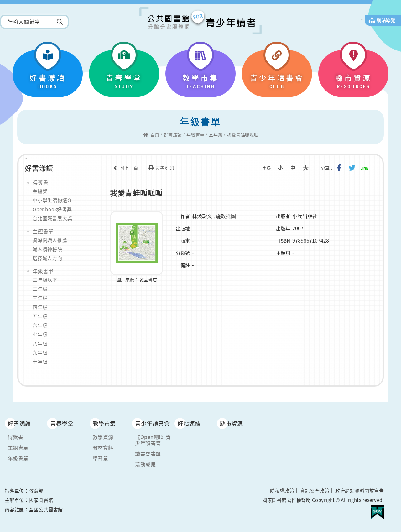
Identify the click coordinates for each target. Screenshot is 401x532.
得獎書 (40, 182)
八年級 (40, 343)
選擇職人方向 (47, 258)
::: (362, 20)
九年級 (40, 352)
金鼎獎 (40, 191)
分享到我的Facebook (341, 168)
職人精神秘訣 (47, 249)
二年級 (40, 289)
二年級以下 (45, 280)
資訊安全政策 (315, 491)
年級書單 (195, 135)
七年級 (40, 334)
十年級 (40, 362)
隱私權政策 (282, 491)
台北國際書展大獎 (52, 218)
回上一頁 (124, 168)
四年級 (40, 307)
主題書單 (43, 231)
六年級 (40, 325)
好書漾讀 (173, 135)
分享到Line (365, 168)
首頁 (155, 135)
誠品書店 (148, 279)
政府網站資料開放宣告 (359, 491)
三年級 (40, 298)
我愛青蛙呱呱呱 (243, 135)
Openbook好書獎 (52, 209)
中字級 (295, 168)
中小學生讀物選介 (52, 200)
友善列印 (160, 168)
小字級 (283, 168)
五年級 (216, 135)
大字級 (308, 168)
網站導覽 (386, 20)
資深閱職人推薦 (50, 240)
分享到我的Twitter (353, 168)
